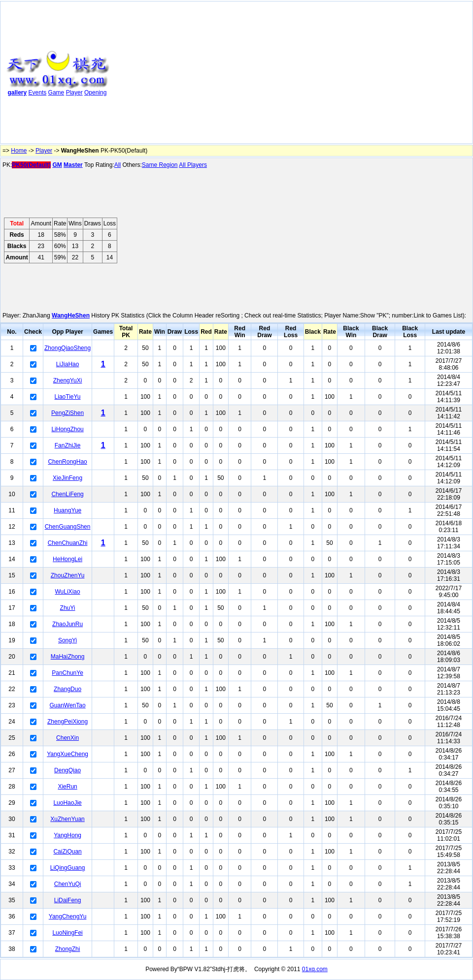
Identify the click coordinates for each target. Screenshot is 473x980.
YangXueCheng (68, 754)
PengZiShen (68, 413)
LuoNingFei (67, 933)
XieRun (67, 787)
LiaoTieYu (68, 397)
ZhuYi (68, 608)
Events (38, 93)
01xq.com (315, 969)
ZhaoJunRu (68, 624)
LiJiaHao (68, 364)
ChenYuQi (68, 884)
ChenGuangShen (68, 527)
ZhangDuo (68, 689)
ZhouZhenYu (68, 575)
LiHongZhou (67, 429)
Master (73, 165)
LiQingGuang (68, 868)
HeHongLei (68, 559)
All (118, 165)
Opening (95, 93)
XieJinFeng (68, 478)
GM (57, 165)
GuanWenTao (67, 705)
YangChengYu (68, 917)
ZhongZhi (68, 949)
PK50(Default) (31, 165)
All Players (193, 165)
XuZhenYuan (67, 819)
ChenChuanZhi (68, 543)
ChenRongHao (67, 462)
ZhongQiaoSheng (68, 348)
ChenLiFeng (67, 494)
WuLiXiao (68, 592)
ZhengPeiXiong (68, 722)
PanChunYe (68, 673)
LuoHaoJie (67, 803)
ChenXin (68, 738)
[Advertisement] (246, 74)
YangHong (68, 835)
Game (56, 93)
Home (19, 151)
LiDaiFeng (68, 900)
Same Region (160, 165)
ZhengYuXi (68, 380)
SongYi (68, 640)
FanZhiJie (68, 445)
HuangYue (68, 510)
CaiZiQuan (67, 852)
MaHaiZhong (68, 657)
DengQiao (68, 770)
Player (74, 93)
